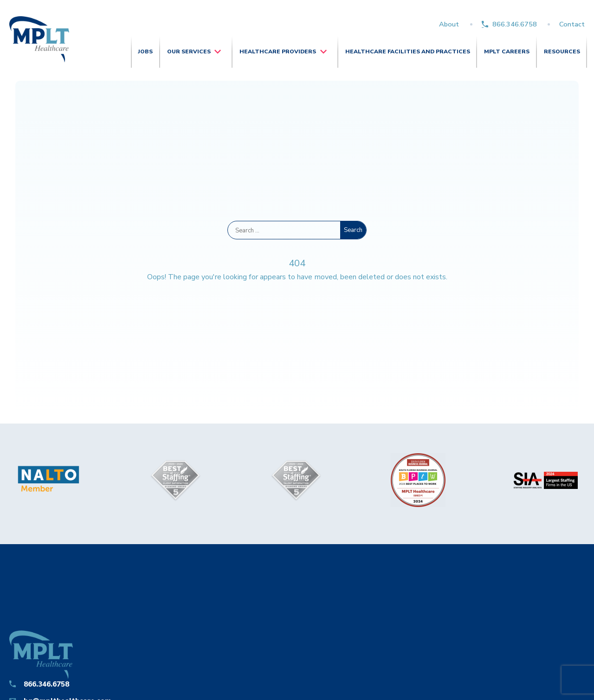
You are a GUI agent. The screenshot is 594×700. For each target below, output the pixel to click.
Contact (572, 24)
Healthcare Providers (278, 51)
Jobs (145, 51)
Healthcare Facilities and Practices (408, 51)
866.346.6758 (515, 24)
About (449, 24)
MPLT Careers (507, 51)
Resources (562, 51)
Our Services (189, 51)
